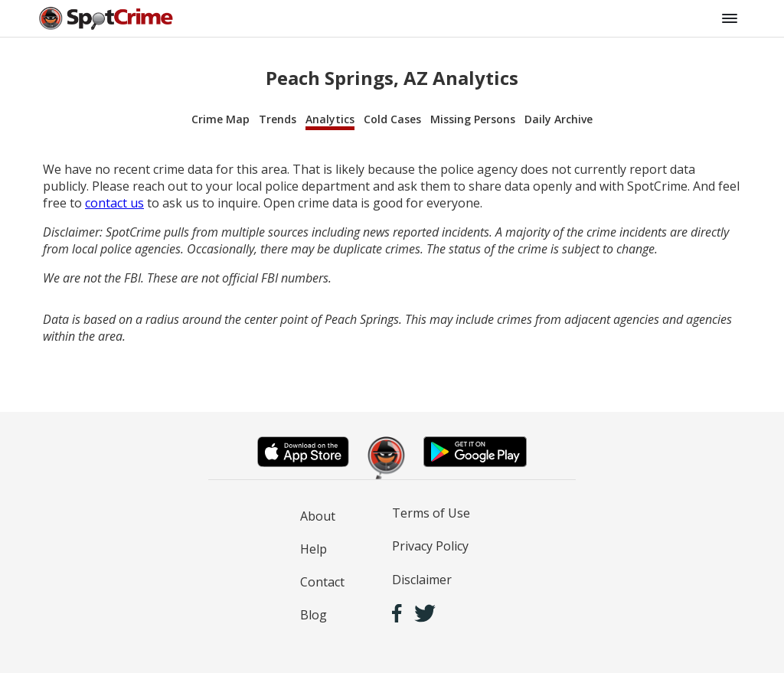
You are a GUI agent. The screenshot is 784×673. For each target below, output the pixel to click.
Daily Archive (559, 119)
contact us (114, 203)
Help (314, 549)
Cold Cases (392, 119)
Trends (278, 119)
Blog (314, 615)
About (318, 516)
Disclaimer (422, 580)
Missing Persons (473, 119)
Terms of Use (431, 513)
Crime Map (220, 119)
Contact (322, 582)
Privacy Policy (430, 546)
